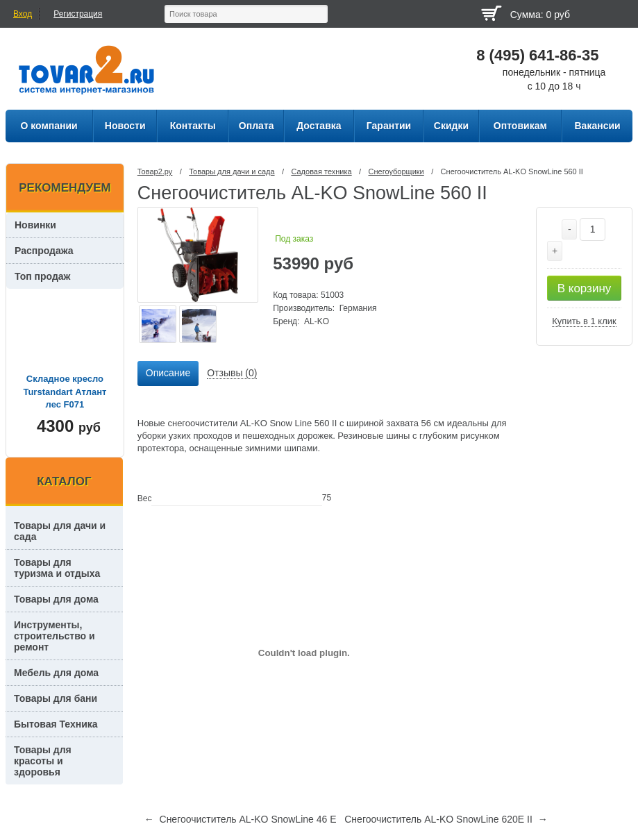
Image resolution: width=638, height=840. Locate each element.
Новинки (35, 225)
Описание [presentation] (168, 373)
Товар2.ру (155, 171)
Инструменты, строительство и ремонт (54, 636)
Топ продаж (43, 276)
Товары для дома (56, 599)
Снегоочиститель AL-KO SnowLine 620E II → (446, 819)
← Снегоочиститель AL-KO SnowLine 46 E (241, 819)
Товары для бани (56, 698)
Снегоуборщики (396, 171)
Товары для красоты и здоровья (43, 761)
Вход (23, 14)
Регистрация (78, 14)
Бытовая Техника (56, 724)
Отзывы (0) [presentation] (232, 373)
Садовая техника (321, 171)
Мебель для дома (56, 673)
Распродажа (44, 251)
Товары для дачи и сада (232, 171)
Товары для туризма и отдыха (57, 568)
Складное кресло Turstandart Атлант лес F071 (65, 391)
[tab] (168, 373)
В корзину (585, 288)
